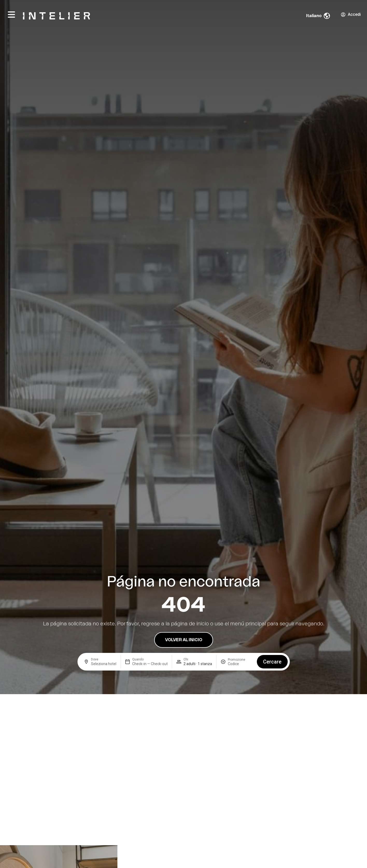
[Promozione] (240, 664)
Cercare (272, 662)
